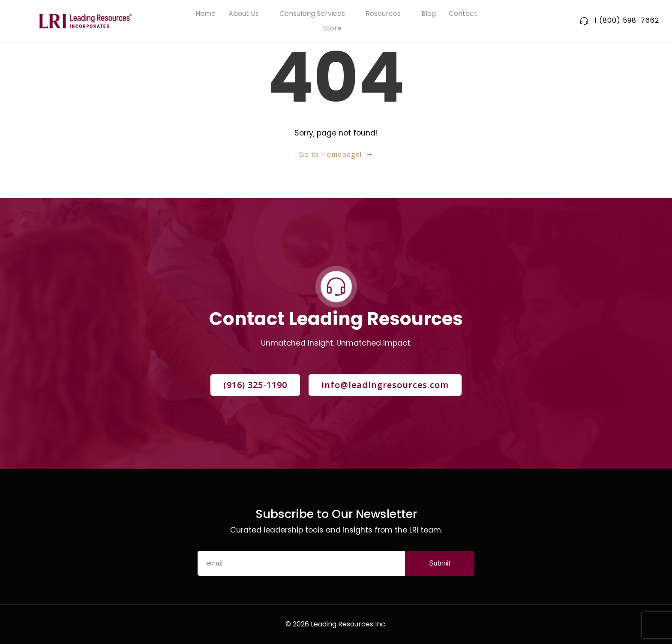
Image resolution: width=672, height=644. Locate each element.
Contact (463, 14)
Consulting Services (316, 14)
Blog (429, 14)
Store (336, 28)
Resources (387, 14)
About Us (247, 14)
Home (205, 14)
